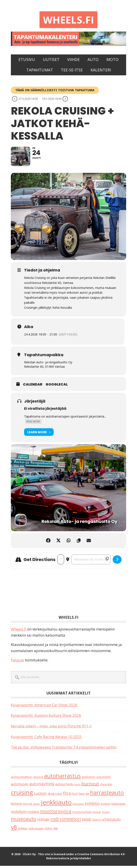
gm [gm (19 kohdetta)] (87, 796)
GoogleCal (57, 387)
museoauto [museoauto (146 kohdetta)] (24, 821)
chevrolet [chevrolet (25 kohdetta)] (106, 787)
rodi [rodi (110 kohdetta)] (54, 821)
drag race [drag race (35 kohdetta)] (55, 796)
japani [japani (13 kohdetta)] (36, 806)
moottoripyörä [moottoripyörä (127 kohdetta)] (56, 813)
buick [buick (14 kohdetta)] (77, 787)
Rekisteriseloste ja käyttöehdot (69, 861)
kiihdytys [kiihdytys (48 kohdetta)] (92, 806)
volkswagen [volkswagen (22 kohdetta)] (36, 831)
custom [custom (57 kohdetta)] (40, 795)
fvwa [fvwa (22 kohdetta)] (81, 796)
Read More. (33, 424)
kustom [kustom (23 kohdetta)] (106, 806)
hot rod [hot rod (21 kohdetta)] (27, 806)
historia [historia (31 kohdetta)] (16, 806)
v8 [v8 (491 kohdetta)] (14, 830)
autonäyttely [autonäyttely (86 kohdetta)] (42, 786)
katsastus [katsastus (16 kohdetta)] (78, 806)
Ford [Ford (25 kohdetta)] (75, 796)
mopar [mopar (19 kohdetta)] (97, 814)
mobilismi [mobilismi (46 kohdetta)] (19, 814)
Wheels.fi (69, 20)
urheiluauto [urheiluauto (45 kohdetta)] (111, 821)
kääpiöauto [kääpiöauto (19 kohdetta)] (118, 806)
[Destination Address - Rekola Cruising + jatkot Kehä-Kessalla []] (91, 562)
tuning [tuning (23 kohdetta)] (96, 822)
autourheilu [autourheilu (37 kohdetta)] (64, 786)
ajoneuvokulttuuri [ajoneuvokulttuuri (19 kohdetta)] (22, 779)
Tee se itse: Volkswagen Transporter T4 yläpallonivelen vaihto (64, 749)
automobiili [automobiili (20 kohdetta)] (103, 779)
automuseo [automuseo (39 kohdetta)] (20, 786)
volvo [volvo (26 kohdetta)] (49, 831)
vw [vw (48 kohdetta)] (55, 831)
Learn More (39, 434)
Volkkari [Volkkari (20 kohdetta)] (23, 831)
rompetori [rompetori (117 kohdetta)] (70, 821)
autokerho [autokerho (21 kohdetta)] (88, 779)
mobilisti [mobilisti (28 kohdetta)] (33, 814)
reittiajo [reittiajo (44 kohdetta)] (43, 821)
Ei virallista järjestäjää (45, 411)
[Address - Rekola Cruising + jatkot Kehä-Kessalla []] (61, 562)
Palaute (17, 662)
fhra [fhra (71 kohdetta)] (67, 795)
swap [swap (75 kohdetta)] (87, 821)
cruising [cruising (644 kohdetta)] (22, 794)
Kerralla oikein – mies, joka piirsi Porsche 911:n (51, 728)
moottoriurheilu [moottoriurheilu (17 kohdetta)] (82, 814)
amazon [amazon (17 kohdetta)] (38, 779)
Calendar (33, 387)
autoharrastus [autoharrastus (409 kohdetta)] (62, 778)
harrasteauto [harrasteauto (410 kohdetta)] (107, 795)
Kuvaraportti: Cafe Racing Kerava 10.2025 (46, 739)
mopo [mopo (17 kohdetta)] (106, 814)
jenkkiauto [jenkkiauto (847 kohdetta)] (56, 805)
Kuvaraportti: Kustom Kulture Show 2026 (46, 718)
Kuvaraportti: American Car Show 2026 (44, 707)
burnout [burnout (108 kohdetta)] (90, 786)
